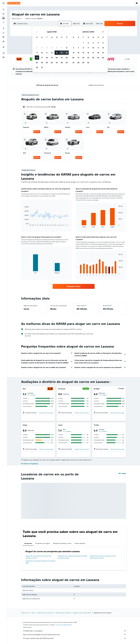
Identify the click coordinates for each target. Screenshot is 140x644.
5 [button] (52, 48)
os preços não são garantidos (64, 625)
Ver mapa (122, 473)
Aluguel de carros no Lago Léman (82, 613)
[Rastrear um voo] (3, 33)
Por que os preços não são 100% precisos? (75, 638)
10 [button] (42, 53)
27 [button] (57, 63)
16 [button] (37, 58)
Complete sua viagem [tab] (43, 543)
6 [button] (57, 48)
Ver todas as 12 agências (30, 464)
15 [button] (67, 53)
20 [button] (57, 58)
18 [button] (47, 58)
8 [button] (67, 48)
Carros (33, 613)
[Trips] (3, 47)
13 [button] (57, 53)
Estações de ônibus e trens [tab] (62, 543)
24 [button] (42, 63)
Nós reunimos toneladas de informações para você (75, 635)
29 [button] (67, 63)
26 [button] (52, 63)
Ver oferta (37, 132)
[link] (74, 286)
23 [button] (37, 63)
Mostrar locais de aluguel (46, 413)
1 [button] (67, 43)
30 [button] (37, 67)
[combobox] (17, 19)
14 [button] (62, 53)
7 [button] (62, 48)
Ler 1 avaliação (31, 395)
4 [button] (47, 48)
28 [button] (62, 63)
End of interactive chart (24, 224)
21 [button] (62, 58)
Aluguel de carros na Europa (45, 613)
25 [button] (47, 63)
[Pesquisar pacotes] (3, 22)
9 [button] (37, 53)
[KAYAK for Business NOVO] (3, 41)
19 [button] (52, 58)
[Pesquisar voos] (3, 9)
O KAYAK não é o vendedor (75, 631)
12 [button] (52, 53)
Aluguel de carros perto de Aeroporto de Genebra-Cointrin (39, 557)
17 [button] (42, 58)
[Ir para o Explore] (3, 28)
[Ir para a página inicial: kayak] (14, 3)
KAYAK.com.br (25, 613)
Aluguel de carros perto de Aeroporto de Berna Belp (41, 562)
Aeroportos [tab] (28, 543)
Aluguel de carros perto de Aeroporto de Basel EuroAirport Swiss (73, 557)
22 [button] (67, 58)
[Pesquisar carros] (3, 18)
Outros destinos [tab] (80, 543)
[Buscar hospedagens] (3, 14)
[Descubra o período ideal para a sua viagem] (3, 37)
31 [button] (42, 67)
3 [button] (42, 48)
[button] (3, 3)
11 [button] (47, 53)
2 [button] (37, 48)
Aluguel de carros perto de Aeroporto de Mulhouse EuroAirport (103, 557)
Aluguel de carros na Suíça (63, 613)
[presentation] (110, 382)
